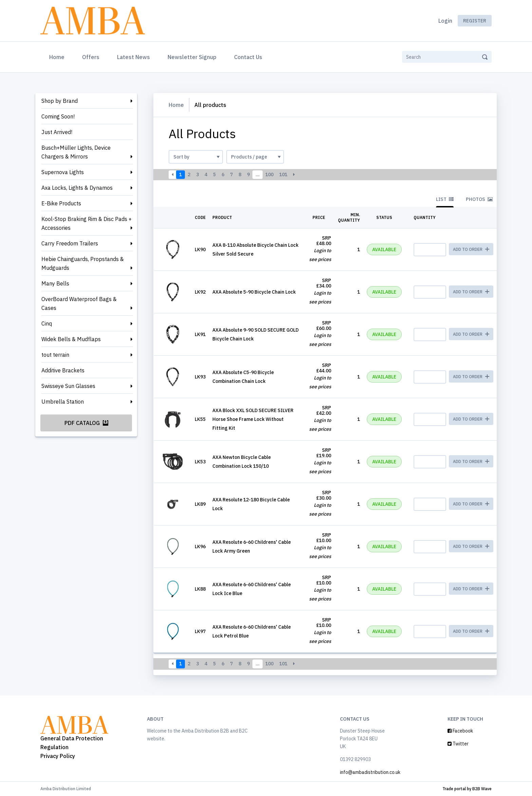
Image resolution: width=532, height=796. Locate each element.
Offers (91, 57)
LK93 (200, 377)
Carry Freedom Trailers (70, 243)
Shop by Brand (60, 101)
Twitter (458, 744)
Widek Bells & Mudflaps (71, 339)
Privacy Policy (58, 756)
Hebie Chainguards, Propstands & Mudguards (83, 263)
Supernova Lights (63, 172)
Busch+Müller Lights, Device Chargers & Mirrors (76, 152)
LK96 (200, 547)
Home (58, 56)
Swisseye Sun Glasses (68, 386)
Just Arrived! (57, 132)
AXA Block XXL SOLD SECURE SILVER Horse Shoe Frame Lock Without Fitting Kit (253, 419)
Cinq (47, 323)
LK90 (200, 249)
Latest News (134, 57)
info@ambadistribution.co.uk (370, 772)
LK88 (200, 589)
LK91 (200, 334)
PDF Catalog (86, 423)
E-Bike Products (61, 203)
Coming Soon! (58, 116)
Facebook (460, 731)
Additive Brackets (63, 370)
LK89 (200, 504)
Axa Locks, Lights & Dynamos (77, 188)
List (445, 199)
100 (269, 174)
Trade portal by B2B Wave (467, 789)
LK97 (200, 631)
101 (283, 174)
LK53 (200, 462)
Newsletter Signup (192, 57)
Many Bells (55, 283)
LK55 (200, 419)
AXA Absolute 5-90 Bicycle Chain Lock (254, 292)
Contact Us (248, 57)
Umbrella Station (63, 402)
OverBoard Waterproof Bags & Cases (79, 303)
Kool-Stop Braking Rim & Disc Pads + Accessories (87, 223)
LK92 (200, 292)
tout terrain (55, 355)
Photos (479, 199)
